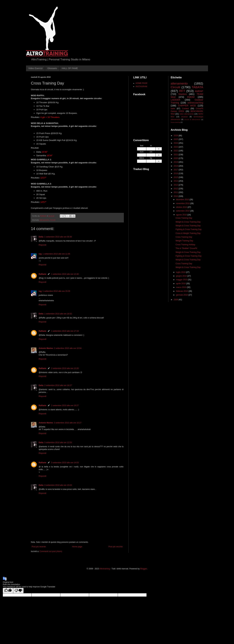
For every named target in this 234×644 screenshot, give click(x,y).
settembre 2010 (183, 211)
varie (173, 109)
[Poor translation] (18, 591)
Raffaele (42, 274)
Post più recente (39, 547)
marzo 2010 (181, 287)
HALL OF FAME (70, 68)
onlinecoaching (195, 103)
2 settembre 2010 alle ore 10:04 (68, 348)
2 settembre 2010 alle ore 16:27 (58, 385)
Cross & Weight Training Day (188, 233)
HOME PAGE (142, 83)
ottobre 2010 (182, 207)
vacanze (184, 117)
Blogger (144, 569)
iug (40, 254)
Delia (41, 237)
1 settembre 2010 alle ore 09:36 (58, 237)
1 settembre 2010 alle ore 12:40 (65, 274)
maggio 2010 (182, 280)
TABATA (197, 87)
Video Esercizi (35, 68)
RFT (182, 91)
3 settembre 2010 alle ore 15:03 (58, 485)
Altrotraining (105, 569)
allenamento (44, 220)
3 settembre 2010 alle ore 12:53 (58, 443)
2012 (176, 189)
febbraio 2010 (182, 291)
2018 (176, 166)
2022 (176, 151)
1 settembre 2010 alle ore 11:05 (56, 254)
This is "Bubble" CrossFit (186, 248)
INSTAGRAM (141, 86)
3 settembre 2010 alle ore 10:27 (68, 423)
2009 (176, 300)
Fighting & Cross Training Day (188, 229)
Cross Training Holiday (185, 245)
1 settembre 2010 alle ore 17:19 (65, 331)
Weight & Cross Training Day (188, 222)
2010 (176, 196)
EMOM (191, 97)
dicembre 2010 (183, 200)
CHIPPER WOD (187, 106)
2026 (176, 136)
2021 (176, 155)
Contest (185, 109)
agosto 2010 (182, 215)
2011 (176, 192)
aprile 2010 (181, 284)
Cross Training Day (184, 218)
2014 (176, 181)
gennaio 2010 (182, 295)
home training (175, 122)
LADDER (175, 100)
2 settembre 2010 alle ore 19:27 (65, 406)
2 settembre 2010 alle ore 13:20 (65, 368)
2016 (176, 173)
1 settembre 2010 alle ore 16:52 (58, 314)
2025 (176, 139)
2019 (176, 162)
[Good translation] (8, 591)
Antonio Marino (46, 348)
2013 (176, 185)
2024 (176, 143)
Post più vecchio (116, 547)
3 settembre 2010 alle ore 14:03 (65, 463)
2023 (176, 147)
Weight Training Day (184, 241)
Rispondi (42, 245)
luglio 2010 (181, 272)
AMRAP (199, 91)
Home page (77, 547)
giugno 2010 (182, 276)
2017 (176, 170)
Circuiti (53, 220)
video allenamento (187, 114)
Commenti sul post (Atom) (51, 551)
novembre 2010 (183, 203)
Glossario (52, 68)
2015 (176, 177)
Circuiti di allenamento (192, 119)
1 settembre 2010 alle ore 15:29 (56, 291)
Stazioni (183, 94)
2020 (176, 158)
